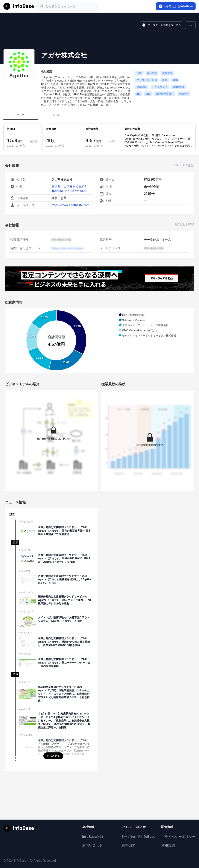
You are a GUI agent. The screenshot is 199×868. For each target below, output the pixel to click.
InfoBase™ (21, 861)
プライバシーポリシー (178, 837)
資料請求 (129, 845)
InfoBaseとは (93, 837)
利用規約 (168, 845)
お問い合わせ (93, 845)
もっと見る (53, 756)
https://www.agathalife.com (71, 205)
